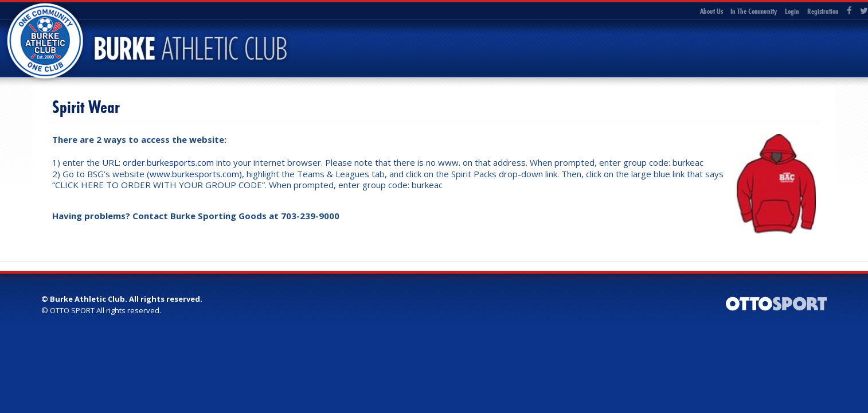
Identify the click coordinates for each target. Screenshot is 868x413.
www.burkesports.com (194, 174)
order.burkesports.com (168, 162)
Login (792, 11)
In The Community (754, 11)
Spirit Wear (86, 107)
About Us (711, 11)
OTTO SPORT (72, 310)
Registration (823, 11)
